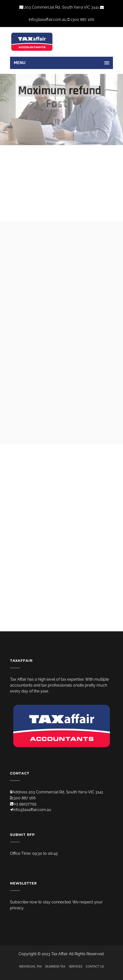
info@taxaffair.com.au (32, 810)
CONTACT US (95, 966)
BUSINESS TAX (55, 966)
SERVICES (76, 966)
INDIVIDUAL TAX (31, 966)
